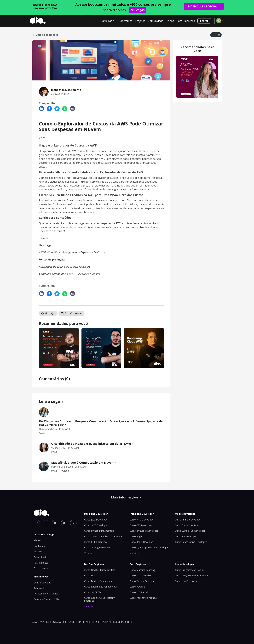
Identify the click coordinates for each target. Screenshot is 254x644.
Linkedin (44, 238)
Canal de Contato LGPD (46, 599)
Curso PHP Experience (96, 542)
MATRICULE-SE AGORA (204, 6)
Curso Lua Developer (186, 581)
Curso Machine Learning (142, 570)
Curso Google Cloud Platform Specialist (100, 599)
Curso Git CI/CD (92, 592)
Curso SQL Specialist (140, 575)
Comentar (76, 313)
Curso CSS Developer (141, 525)
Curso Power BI (138, 587)
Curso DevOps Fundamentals (100, 570)
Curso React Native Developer (191, 542)
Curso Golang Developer (97, 547)
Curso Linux (90, 575)
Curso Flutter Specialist (187, 525)
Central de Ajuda (42, 583)
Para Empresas (186, 21)
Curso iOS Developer (186, 536)
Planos (170, 21)
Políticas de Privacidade (46, 594)
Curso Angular (137, 536)
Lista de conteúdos (45, 35)
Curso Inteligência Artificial (143, 598)
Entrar (204, 21)
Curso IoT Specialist (140, 592)
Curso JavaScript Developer (144, 531)
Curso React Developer (142, 542)
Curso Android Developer (188, 520)
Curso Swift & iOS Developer (190, 531)
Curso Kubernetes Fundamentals (101, 587)
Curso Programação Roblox (190, 570)
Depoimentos (41, 568)
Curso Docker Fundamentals (99, 581)
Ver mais (89, 553)
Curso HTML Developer (142, 520)
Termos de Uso (42, 588)
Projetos (140, 21)
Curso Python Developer (142, 581)
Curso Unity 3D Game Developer (192, 575)
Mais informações (127, 497)
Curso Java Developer (96, 520)
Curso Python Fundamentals (99, 531)
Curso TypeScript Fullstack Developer (104, 536)
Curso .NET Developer (96, 525)
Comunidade (156, 21)
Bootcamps (125, 21)
